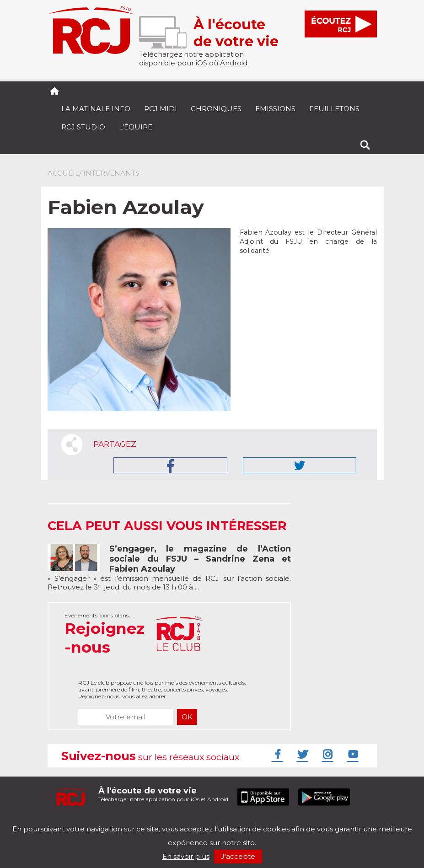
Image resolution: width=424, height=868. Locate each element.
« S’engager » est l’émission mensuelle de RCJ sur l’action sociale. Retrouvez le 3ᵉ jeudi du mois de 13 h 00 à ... (169, 568)
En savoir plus (186, 856)
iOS (201, 63)
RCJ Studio (83, 127)
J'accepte (238, 856)
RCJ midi (161, 109)
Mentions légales (76, 821)
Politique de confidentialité (141, 821)
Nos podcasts (202, 821)
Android (234, 63)
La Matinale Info (96, 109)
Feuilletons (334, 109)
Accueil (63, 173)
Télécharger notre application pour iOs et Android (163, 794)
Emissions (275, 109)
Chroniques (216, 109)
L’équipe (136, 127)
